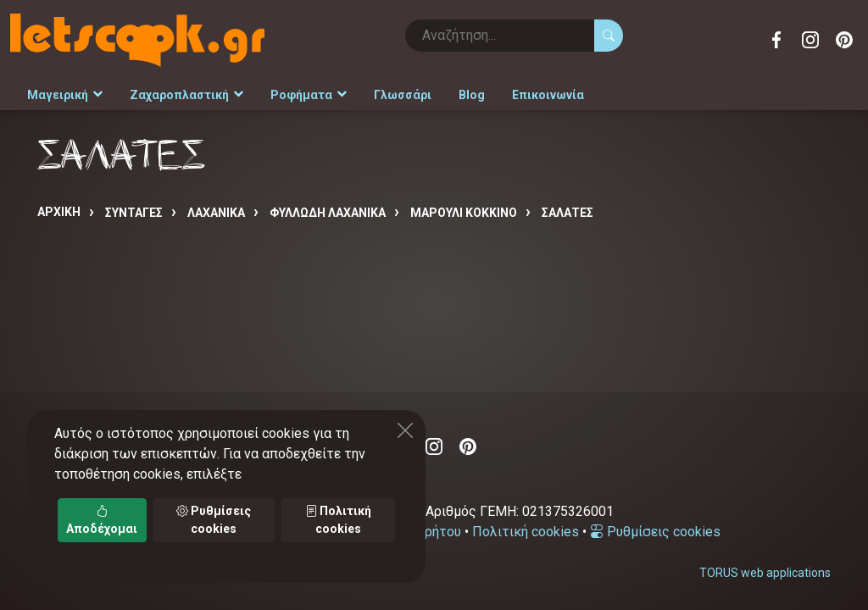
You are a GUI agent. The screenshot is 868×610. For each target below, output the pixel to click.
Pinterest (844, 40)
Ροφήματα (309, 95)
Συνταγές (134, 213)
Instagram (810, 40)
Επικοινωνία (548, 95)
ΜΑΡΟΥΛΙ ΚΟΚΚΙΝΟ (464, 213)
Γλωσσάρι (403, 95)
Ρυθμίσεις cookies (655, 532)
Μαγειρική (65, 95)
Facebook (776, 40)
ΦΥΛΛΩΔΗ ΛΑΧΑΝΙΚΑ (328, 213)
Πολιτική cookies (526, 532)
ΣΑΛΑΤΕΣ (568, 213)
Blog (472, 95)
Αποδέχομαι (102, 520)
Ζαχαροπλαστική (186, 95)
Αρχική (59, 212)
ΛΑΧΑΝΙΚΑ (216, 213)
